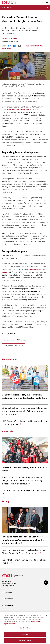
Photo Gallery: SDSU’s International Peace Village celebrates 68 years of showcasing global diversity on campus (22, 480)
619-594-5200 (7, 582)
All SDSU (47, 3)
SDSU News (6, 7)
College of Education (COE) (14, 345)
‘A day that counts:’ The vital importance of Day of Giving (24, 561)
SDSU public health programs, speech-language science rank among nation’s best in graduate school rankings (24, 411)
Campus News (9, 340)
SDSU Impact (22, 340)
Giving (5, 501)
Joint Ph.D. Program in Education (16, 110)
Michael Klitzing (11, 38)
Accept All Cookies (25, 641)
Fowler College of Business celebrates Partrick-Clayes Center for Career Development (24, 551)
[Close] (47, 616)
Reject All (25, 635)
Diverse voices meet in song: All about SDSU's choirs (24, 469)
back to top (46, 583)
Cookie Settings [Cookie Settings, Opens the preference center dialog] (25, 629)
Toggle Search (42, 2)
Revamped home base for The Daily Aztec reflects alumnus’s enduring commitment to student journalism (23, 540)
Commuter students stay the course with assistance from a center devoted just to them (24, 396)
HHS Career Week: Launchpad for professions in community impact (25, 423)
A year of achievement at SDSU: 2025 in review (24, 490)
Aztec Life (7, 432)
